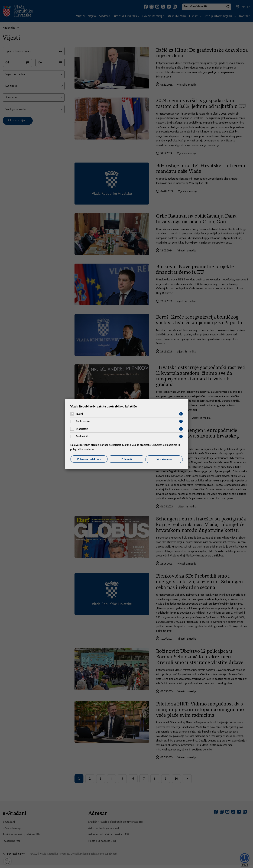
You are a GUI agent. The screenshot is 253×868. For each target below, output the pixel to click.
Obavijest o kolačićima (165, 445)
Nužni (79, 414)
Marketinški (83, 436)
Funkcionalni (83, 421)
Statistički (82, 429)
